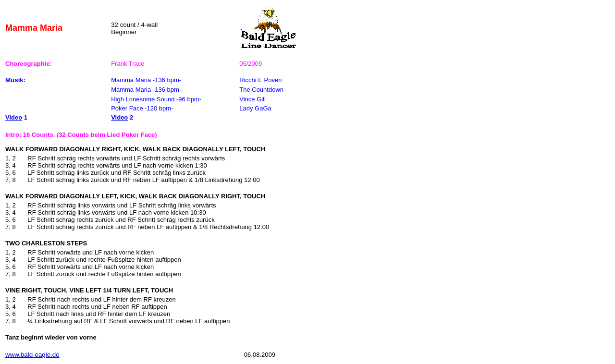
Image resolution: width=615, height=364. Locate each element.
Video (14, 117)
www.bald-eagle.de (32, 355)
